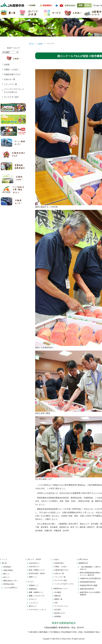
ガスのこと (33, 599)
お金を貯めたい (34, 563)
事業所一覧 (58, 599)
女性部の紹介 (59, 563)
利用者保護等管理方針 (88, 582)
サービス (31, 582)
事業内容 (58, 596)
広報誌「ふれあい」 (12, 69)
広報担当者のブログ (12, 74)
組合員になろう (60, 613)
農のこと (7, 574)
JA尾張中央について (60, 589)
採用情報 (58, 617)
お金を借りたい (34, 567)
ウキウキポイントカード (38, 610)
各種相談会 (33, 589)
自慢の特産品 (8, 570)
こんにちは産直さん (10, 588)
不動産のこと (34, 585)
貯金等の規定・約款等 (37, 573)
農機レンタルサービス (37, 596)
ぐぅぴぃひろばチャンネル (64, 584)
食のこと (7, 577)
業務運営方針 (83, 563)
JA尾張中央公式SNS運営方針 (90, 579)
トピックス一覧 (10, 84)
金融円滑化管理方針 (87, 589)
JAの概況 (58, 592)
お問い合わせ (83, 559)
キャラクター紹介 (11, 97)
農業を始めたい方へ (10, 581)
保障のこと (33, 577)
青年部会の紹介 (9, 584)
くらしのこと (34, 603)
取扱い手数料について (37, 570)
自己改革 (58, 610)
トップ (4, 559)
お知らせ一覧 (10, 79)
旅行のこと (33, 606)
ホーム (31, 43)
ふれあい (40, 43)
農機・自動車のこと (36, 592)
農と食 (4, 563)
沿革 (56, 603)
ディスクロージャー (61, 606)
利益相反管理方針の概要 (89, 585)
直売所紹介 (7, 567)
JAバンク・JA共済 (34, 559)
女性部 (7, 65)
